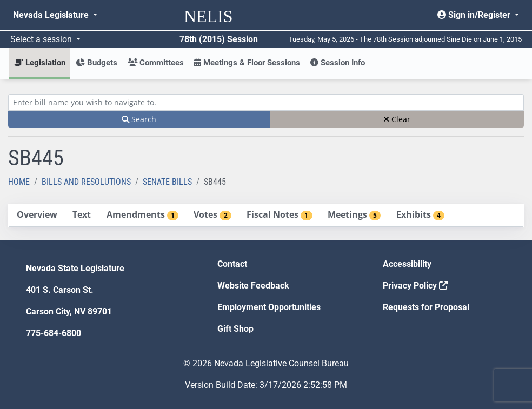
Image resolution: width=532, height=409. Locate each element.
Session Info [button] (338, 63)
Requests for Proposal (426, 307)
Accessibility (407, 264)
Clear (397, 119)
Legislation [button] (40, 63)
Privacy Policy (415, 286)
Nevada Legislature (52, 15)
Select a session (42, 39)
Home (19, 182)
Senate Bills (167, 182)
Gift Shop (235, 329)
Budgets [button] (97, 63)
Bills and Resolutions (86, 182)
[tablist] (266, 216)
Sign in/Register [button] (475, 15)
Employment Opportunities (269, 307)
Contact (232, 264)
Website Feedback (253, 286)
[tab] (37, 215)
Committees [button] (156, 63)
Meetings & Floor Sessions (247, 63)
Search (139, 119)
